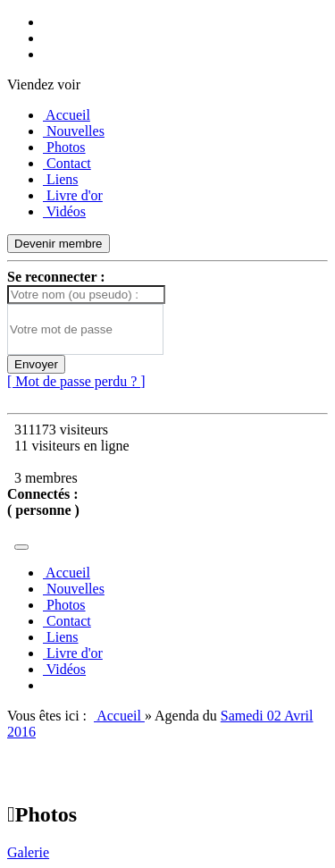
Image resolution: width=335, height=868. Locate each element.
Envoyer (36, 364)
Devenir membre (59, 244)
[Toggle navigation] (21, 547)
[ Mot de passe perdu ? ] (76, 381)
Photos (42, 814)
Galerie (28, 852)
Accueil (119, 716)
